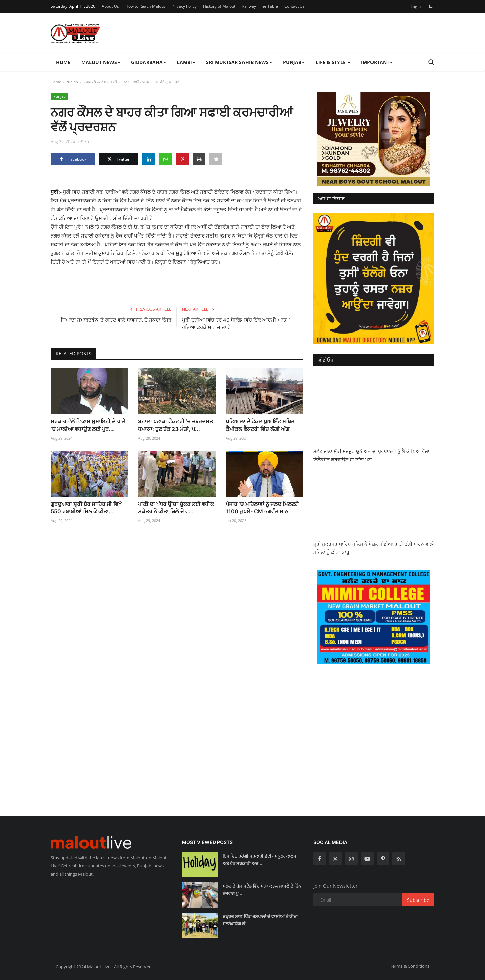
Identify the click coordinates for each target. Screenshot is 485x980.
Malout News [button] (101, 62)
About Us (110, 6)
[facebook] (320, 859)
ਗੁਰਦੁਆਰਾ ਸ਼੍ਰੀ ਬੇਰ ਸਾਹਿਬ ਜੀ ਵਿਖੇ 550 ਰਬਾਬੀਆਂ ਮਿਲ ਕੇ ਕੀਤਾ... (86, 508)
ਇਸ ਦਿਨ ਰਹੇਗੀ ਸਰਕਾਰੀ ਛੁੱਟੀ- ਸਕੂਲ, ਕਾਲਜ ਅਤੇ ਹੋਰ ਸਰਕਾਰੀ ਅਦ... (259, 860)
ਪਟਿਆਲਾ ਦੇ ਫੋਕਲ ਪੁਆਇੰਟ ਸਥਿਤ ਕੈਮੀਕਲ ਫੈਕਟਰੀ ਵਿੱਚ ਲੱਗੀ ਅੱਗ (260, 425)
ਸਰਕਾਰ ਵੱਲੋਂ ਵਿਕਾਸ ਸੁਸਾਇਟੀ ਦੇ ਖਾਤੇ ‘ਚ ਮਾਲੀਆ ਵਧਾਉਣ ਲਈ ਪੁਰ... (88, 425)
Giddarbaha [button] (149, 62)
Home (63, 62)
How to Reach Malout (145, 6)
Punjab (72, 82)
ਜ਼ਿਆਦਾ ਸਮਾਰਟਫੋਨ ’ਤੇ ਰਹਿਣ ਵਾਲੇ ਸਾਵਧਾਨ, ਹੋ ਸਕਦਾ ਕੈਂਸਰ (116, 320)
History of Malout (219, 6)
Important (377, 62)
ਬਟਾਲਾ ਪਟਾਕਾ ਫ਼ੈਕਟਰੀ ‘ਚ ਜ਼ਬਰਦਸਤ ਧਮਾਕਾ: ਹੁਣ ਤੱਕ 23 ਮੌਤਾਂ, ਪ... (175, 425)
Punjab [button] (294, 62)
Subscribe (418, 900)
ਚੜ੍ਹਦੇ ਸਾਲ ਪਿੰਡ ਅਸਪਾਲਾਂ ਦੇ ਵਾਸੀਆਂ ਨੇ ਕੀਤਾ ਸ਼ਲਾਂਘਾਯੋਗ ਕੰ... (260, 920)
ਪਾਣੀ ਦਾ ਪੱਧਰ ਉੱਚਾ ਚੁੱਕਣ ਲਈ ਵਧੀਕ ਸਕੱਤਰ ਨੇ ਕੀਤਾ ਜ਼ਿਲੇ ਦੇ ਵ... (176, 508)
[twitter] (335, 859)
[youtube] (367, 859)
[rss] (399, 859)
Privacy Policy (184, 6)
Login (416, 7)
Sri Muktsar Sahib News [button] (239, 62)
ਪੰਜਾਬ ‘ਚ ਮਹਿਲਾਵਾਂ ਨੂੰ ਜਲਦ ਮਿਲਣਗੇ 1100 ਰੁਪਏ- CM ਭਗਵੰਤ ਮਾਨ (262, 508)
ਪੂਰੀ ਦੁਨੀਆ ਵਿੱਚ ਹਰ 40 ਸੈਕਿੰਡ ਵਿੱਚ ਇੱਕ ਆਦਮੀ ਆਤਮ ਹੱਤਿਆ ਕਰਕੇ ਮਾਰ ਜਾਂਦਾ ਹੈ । (236, 324)
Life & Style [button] (333, 62)
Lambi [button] (186, 62)
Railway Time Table (260, 6)
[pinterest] (383, 859)
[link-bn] (374, 139)
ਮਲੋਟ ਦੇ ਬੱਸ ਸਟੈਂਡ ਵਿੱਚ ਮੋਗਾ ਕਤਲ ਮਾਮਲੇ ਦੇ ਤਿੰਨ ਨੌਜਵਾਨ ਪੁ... (262, 890)
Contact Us (295, 6)
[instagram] (351, 859)
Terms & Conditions (410, 966)
